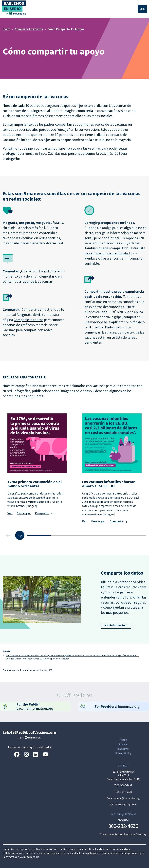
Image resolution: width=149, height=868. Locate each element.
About (123, 740)
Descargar (24, 513)
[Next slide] (20, 535)
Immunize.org (117, 706)
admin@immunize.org (127, 798)
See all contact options (123, 804)
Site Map (123, 744)
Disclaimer (123, 749)
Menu (142, 9)
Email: (111, 798)
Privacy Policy (123, 753)
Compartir (42, 513)
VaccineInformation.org (35, 706)
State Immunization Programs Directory (123, 834)
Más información (114, 625)
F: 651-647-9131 (123, 792)
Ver (10, 513)
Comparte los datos (28, 320)
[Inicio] (14, 6)
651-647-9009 (125, 785)
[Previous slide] (8, 535)
